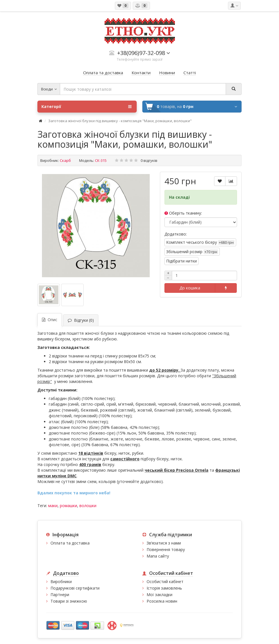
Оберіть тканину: (183, 213)
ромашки (68, 506)
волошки (88, 506)
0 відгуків (149, 160)
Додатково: (176, 234)
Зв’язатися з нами (164, 543)
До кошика (190, 288)
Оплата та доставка (70, 543)
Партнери (60, 595)
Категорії (86, 107)
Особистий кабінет (165, 581)
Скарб (65, 160)
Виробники (61, 581)
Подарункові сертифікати (75, 588)
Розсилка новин (162, 601)
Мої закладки (159, 595)
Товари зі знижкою (69, 601)
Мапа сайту (158, 556)
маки (53, 506)
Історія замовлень (164, 588)
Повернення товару (166, 549)
